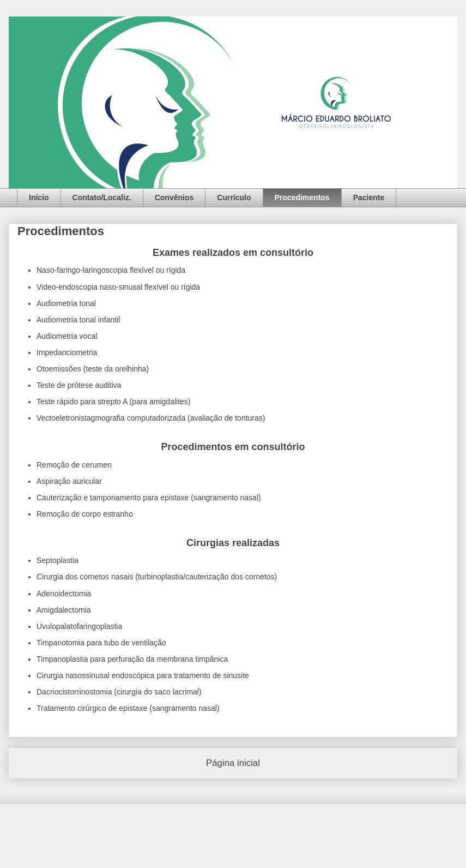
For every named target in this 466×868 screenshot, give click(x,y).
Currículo (234, 197)
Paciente (369, 197)
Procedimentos (302, 197)
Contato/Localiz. (102, 197)
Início (39, 197)
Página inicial (233, 763)
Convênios (174, 197)
